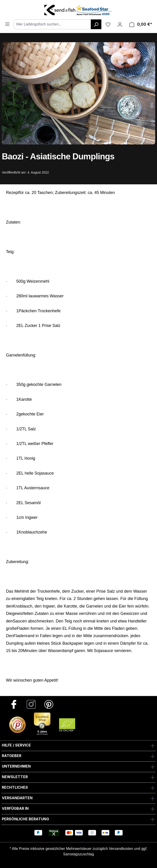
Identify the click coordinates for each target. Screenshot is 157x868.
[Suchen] (96, 24)
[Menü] (7, 24)
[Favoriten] (108, 24)
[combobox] (52, 24)
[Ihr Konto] (120, 24)
